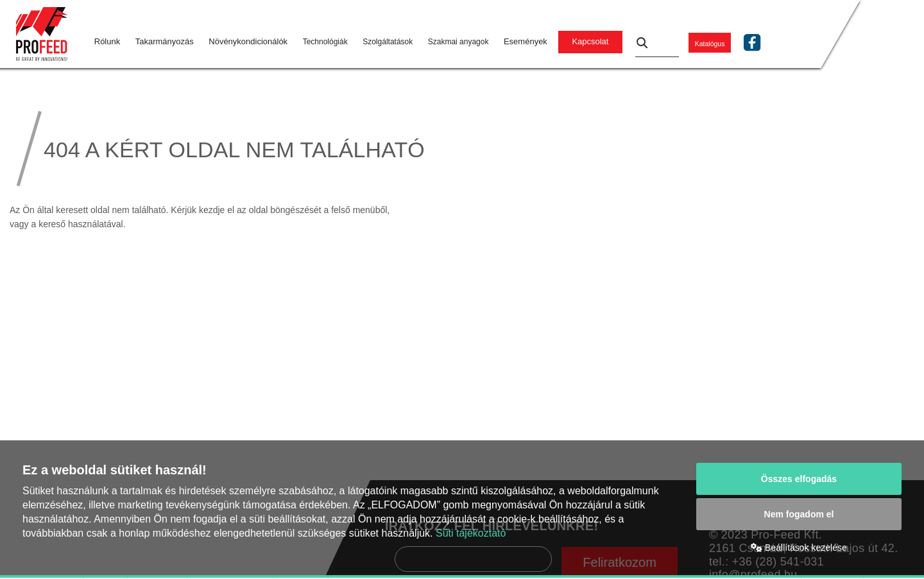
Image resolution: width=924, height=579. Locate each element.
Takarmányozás (165, 41)
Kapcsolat (590, 41)
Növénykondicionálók (248, 41)
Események (526, 41)
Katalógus (710, 43)
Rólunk (107, 41)
